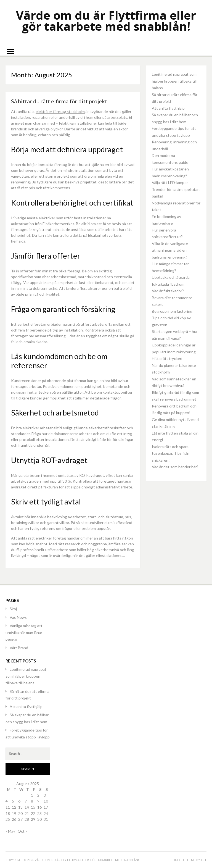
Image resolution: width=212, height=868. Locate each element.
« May (10, 831)
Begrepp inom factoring (172, 311)
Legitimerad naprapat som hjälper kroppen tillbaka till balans (174, 81)
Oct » (22, 831)
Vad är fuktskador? (168, 291)
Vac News (18, 617)
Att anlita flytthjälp (168, 108)
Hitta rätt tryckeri (167, 358)
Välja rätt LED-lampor (170, 182)
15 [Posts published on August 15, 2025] (33, 807)
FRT (204, 860)
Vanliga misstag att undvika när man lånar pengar (24, 632)
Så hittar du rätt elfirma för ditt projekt (59, 101)
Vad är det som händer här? (175, 467)
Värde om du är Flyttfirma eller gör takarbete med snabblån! (106, 21)
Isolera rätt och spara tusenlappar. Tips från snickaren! (171, 453)
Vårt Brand (19, 648)
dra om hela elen (98, 176)
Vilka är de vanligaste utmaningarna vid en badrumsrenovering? (170, 250)
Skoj (13, 609)
